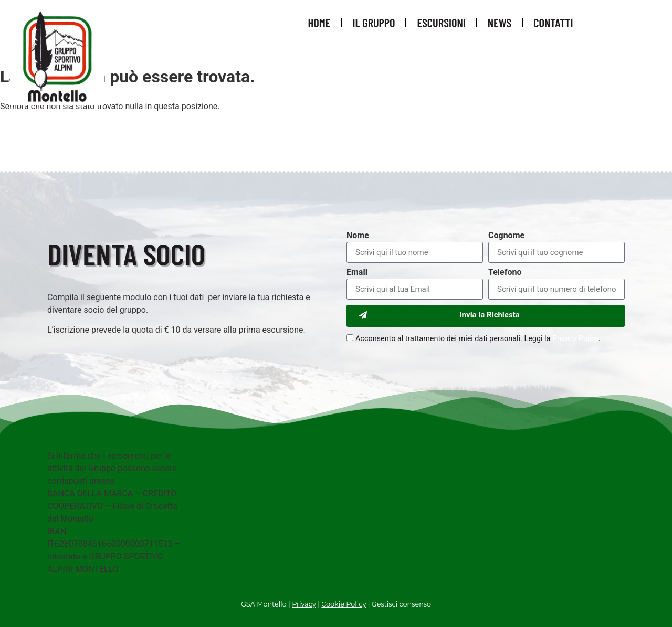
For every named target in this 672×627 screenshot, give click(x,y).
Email (357, 273)
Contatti (553, 23)
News (500, 23)
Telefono (505, 273)
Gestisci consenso (401, 604)
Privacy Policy (575, 339)
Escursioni (441, 23)
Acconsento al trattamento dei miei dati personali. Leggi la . (478, 339)
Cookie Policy (344, 604)
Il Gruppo (374, 23)
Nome (358, 236)
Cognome (506, 236)
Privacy (304, 604)
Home (319, 23)
